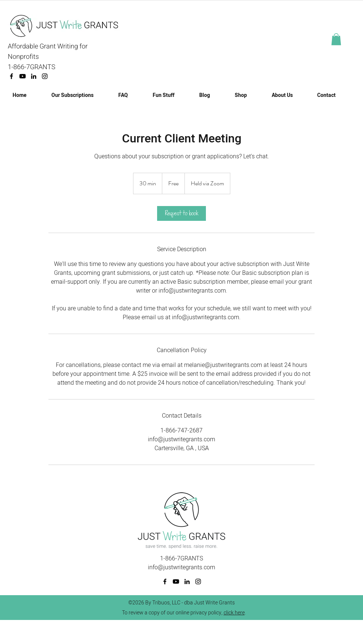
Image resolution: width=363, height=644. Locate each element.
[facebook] (11, 76)
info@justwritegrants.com (181, 567)
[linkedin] (34, 76)
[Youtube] (23, 76)
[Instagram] (45, 76)
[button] (336, 39)
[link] (181, 213)
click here (234, 613)
